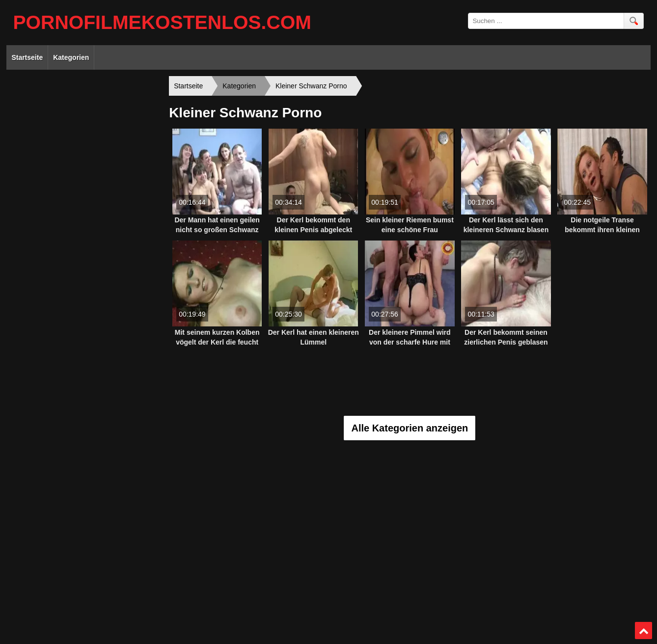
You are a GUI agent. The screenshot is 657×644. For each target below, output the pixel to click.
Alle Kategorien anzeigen (410, 428)
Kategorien (71, 57)
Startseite (27, 57)
